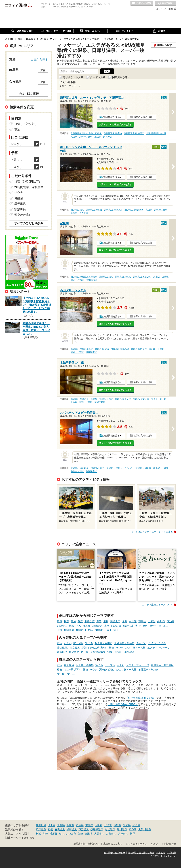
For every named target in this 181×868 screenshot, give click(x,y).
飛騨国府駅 (91, 280)
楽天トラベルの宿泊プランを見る (115, 125)
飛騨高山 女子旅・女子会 (145, 399)
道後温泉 (110, 829)
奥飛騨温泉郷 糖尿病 (134, 133)
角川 (109, 630)
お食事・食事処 (104, 643)
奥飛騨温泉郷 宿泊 (113, 133)
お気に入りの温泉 (142, 3)
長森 (66, 621)
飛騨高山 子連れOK (134, 210)
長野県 (117, 825)
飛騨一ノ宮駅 (86, 137)
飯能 (80, 834)
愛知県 (127, 825)
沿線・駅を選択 (29, 94)
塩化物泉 (74, 652)
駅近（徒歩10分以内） (94, 648)
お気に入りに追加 (143, 117)
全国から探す (39, 59)
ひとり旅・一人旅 (135, 648)
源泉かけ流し (115, 652)
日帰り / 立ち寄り (26, 124)
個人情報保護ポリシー (115, 853)
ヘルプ (154, 844)
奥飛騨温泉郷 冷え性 (156, 133)
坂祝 (106, 621)
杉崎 (90, 630)
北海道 (108, 825)
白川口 (161, 621)
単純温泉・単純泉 (124, 643)
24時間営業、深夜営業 (29, 187)
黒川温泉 (122, 829)
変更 (43, 70)
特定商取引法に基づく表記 (141, 853)
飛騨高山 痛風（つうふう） (120, 468)
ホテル (68, 643)
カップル (141, 643)
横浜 (38, 834)
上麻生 (152, 621)
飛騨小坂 (128, 626)
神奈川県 (41, 825)
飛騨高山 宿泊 (77, 210)
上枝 (60, 630)
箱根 (50, 829)
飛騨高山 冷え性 (94, 210)
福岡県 (136, 825)
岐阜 (60, 621)
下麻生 (142, 621)
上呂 (107, 626)
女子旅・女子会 (157, 643)
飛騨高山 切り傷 (143, 468)
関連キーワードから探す (20, 838)
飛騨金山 (62, 626)
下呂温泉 (84, 829)
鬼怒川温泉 (145, 829)
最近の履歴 (166, 3)
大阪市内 (99, 834)
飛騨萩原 (97, 626)
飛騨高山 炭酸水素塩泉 (82, 349)
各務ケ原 (90, 621)
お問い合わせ (169, 844)
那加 (73, 621)
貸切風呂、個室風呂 (68, 648)
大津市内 (123, 834)
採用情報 (172, 853)
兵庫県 (70, 825)
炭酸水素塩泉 (98, 652)
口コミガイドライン (137, 844)
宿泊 (60, 643)
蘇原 (80, 621)
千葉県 (61, 825)
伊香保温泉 (97, 829)
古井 (125, 621)
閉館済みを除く (121, 77)
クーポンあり (98, 77)
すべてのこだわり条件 (29, 223)
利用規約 (161, 853)
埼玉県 (52, 825)
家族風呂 (62, 652)
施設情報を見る (112, 117)
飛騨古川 (81, 630)
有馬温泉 (60, 829)
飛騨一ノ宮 (155, 626)
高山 (166, 626)
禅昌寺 (87, 626)
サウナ (120, 648)
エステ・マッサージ (159, 648)
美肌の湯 (129, 652)
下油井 (171, 621)
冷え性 (89, 643)
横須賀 (53, 834)
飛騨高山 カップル (113, 210)
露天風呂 (78, 643)
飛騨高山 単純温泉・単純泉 (84, 277)
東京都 (89, 825)
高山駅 (74, 137)
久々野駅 (108, 137)
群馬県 (80, 825)
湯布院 (133, 829)
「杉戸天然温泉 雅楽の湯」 (141, 698)
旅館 (111, 648)
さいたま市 (70, 834)
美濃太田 (115, 621)
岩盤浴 (19, 198)
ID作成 (172, 9)
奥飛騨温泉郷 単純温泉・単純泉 (86, 133)
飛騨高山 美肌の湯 (120, 349)
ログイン (161, 9)
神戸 (132, 834)
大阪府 (99, 825)
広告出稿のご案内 (113, 844)
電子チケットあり (73, 77)
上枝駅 (98, 137)
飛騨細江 (100, 630)
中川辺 (133, 621)
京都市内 (111, 834)
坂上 (116, 630)
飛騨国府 (69, 630)
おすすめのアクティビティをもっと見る (152, 532)
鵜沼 (99, 621)
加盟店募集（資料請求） (86, 844)
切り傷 (85, 652)
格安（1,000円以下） (69, 670)
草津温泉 (41, 829)
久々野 (143, 626)
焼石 (71, 626)
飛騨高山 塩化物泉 (80, 468)
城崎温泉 (72, 829)
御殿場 (89, 834)
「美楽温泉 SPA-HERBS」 (123, 704)
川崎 (45, 834)
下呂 (78, 626)
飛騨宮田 (116, 626)
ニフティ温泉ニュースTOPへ (157, 605)
